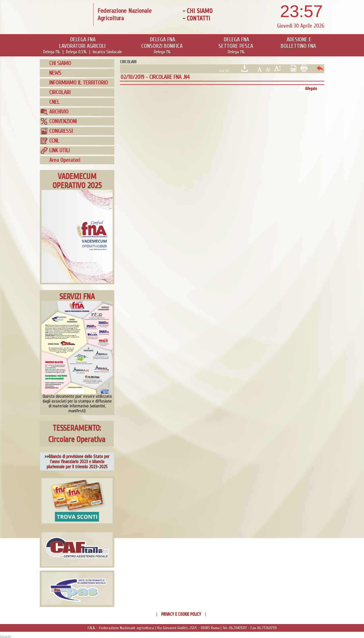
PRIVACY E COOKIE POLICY (181, 614)
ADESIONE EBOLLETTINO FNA (298, 43)
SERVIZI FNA (77, 296)
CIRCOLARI (60, 92)
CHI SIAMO (60, 63)
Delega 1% (52, 52)
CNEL (54, 102)
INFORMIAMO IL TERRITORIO (79, 83)
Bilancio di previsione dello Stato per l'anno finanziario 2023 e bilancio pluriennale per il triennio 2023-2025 (78, 461)
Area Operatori (65, 160)
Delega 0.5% (76, 52)
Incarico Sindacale (107, 52)
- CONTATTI (196, 18)
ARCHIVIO (59, 112)
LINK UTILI (59, 150)
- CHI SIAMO (197, 11)
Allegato (311, 88)
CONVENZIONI (63, 121)
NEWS (55, 73)
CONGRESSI (61, 131)
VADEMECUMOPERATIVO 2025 (77, 181)
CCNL (54, 141)
